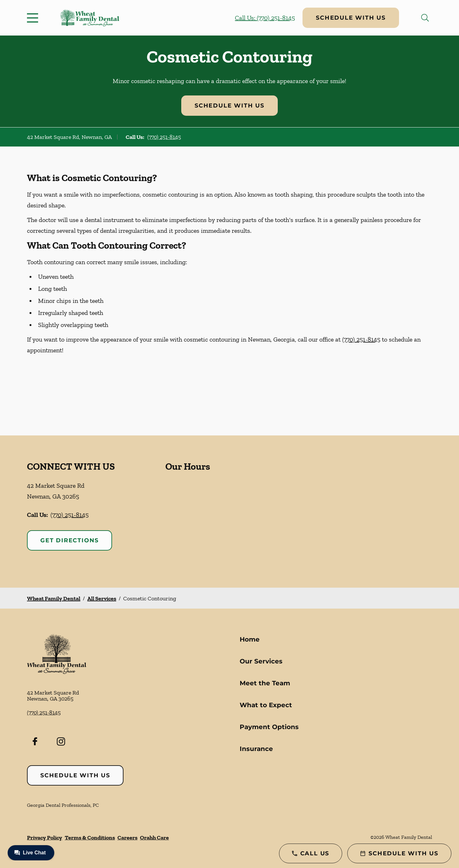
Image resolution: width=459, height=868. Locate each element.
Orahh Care (154, 838)
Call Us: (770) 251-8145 (265, 18)
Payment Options (269, 727)
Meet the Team (265, 683)
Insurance (256, 749)
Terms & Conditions (90, 838)
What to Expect (266, 705)
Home (250, 639)
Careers (127, 838)
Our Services (261, 661)
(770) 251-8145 (164, 137)
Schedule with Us (351, 18)
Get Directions (70, 540)
